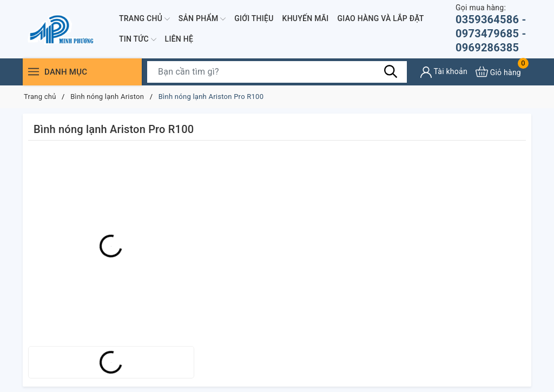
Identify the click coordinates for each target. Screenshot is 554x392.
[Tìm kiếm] (391, 71)
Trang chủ (144, 19)
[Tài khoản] (444, 72)
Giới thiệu (254, 18)
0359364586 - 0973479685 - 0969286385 (493, 28)
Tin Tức (138, 39)
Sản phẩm (202, 19)
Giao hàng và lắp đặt (381, 18)
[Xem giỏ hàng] (498, 72)
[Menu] (34, 72)
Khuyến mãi (306, 18)
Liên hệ (179, 39)
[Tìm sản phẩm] (277, 72)
